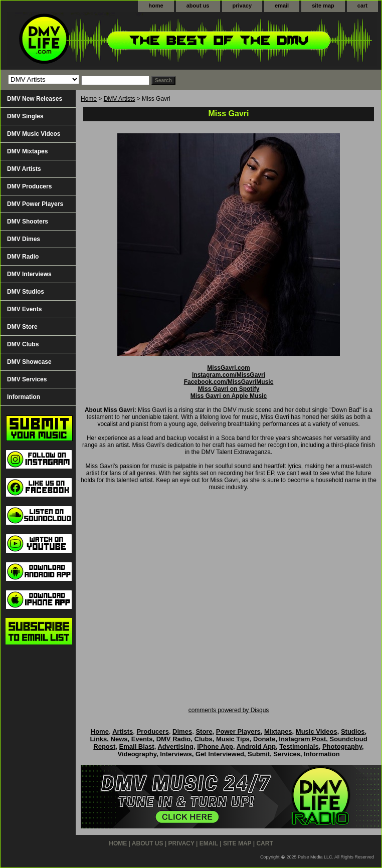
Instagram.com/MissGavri (229, 375)
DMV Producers (29, 186)
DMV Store (22, 327)
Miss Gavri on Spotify (229, 389)
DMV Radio (23, 257)
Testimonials (299, 746)
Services (287, 754)
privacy (242, 6)
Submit (259, 754)
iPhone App (215, 746)
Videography (137, 754)
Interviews (176, 754)
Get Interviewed (220, 754)
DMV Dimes (24, 239)
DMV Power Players (35, 204)
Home (89, 99)
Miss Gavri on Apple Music (229, 396)
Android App (256, 746)
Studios (353, 731)
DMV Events (24, 309)
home (156, 6)
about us (198, 6)
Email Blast (137, 746)
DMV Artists (120, 99)
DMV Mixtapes (27, 151)
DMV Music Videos (34, 134)
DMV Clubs (23, 344)
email (282, 6)
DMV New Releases (35, 99)
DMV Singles (25, 116)
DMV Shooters (28, 222)
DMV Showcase (29, 362)
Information (24, 397)
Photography (342, 746)
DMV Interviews (29, 274)
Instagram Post (302, 739)
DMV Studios (26, 292)
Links (98, 739)
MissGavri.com (228, 368)
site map (323, 6)
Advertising (175, 746)
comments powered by (229, 710)
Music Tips (233, 739)
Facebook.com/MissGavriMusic (229, 382)
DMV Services (27, 379)
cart (362, 6)
